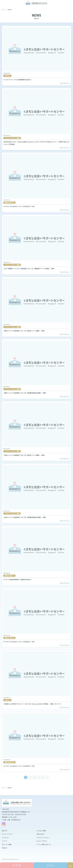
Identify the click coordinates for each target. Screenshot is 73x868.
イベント (5, 841)
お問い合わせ (40, 834)
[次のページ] (47, 777)
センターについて (7, 834)
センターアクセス (42, 841)
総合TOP (5, 831)
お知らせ (5, 848)
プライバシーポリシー (43, 838)
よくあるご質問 (41, 831)
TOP (3, 10)
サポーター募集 (7, 844)
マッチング (5, 838)
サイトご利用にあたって (44, 844)
